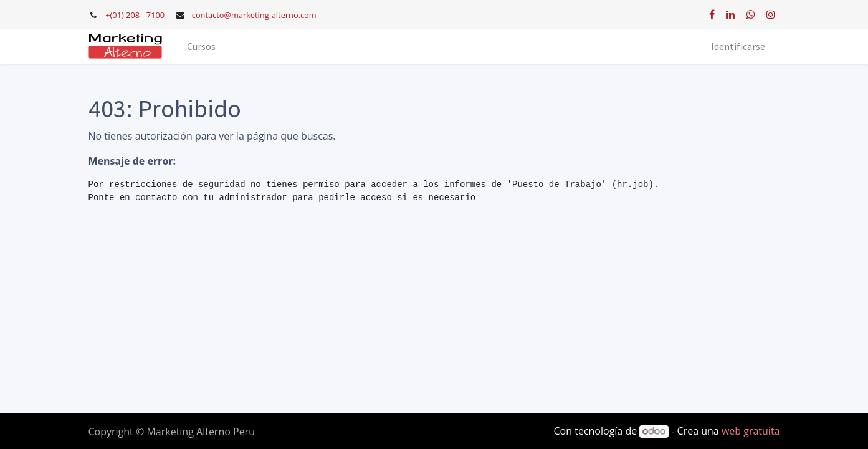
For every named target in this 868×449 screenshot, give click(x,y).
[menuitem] (201, 46)
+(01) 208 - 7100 (135, 15)
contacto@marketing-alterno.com (254, 15)
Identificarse (738, 46)
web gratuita (751, 431)
